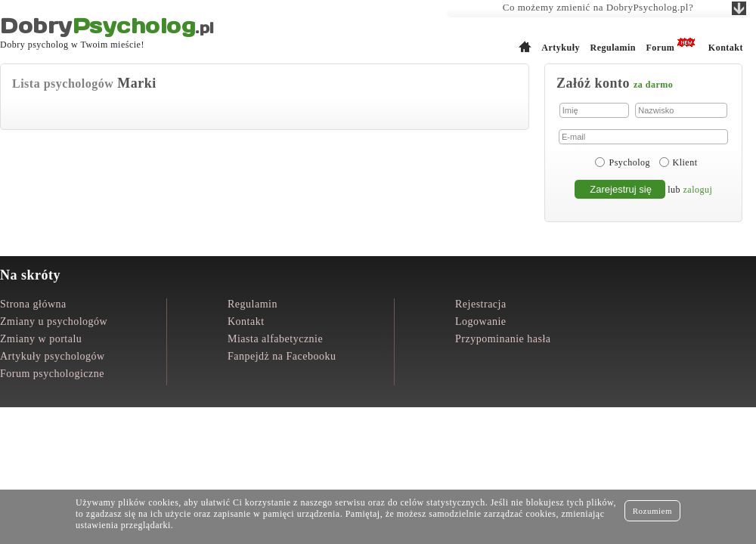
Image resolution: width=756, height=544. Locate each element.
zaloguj (698, 190)
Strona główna (33, 304)
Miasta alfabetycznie (275, 339)
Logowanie (480, 321)
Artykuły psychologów (53, 356)
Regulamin (613, 48)
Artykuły (561, 48)
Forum (660, 48)
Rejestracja (481, 304)
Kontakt (726, 48)
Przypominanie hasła (503, 339)
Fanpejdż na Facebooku (282, 356)
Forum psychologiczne (52, 374)
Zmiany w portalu (41, 339)
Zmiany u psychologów (54, 321)
